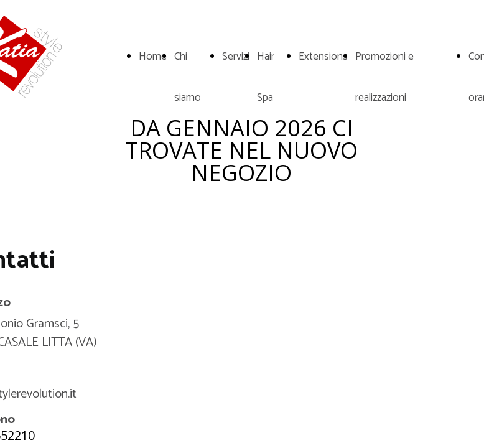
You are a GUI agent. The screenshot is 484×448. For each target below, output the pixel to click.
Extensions (323, 57)
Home (153, 57)
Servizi (236, 57)
